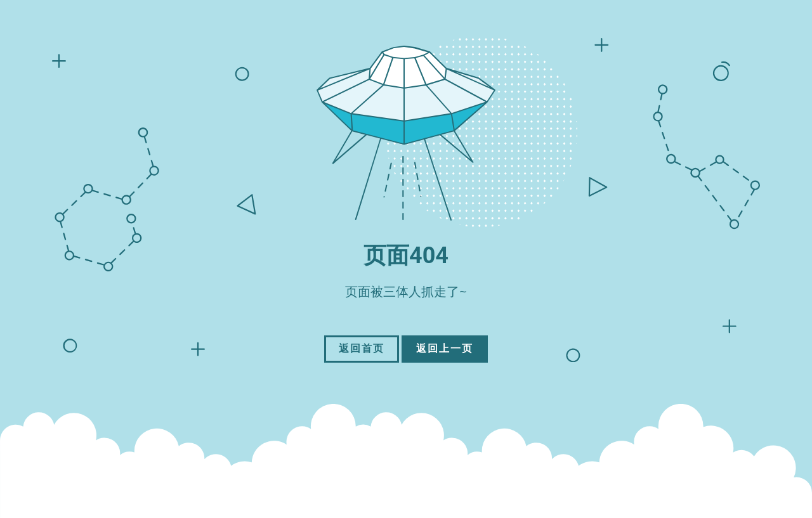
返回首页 (362, 348)
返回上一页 (445, 348)
